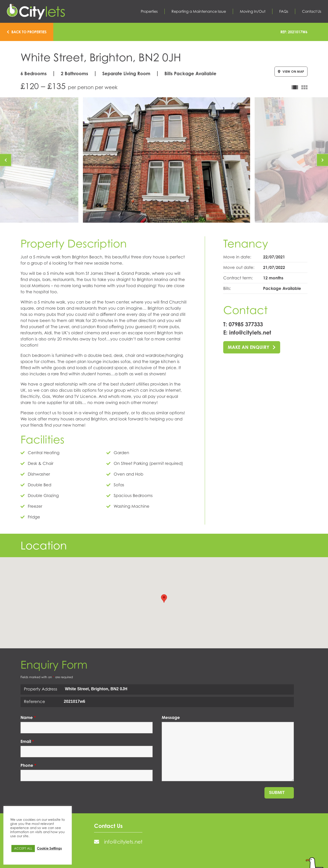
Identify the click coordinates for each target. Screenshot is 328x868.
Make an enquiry (252, 347)
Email (27, 741)
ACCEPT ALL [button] (23, 848)
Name (28, 717)
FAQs (284, 11)
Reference (35, 701)
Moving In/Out (253, 11)
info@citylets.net (250, 332)
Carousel (295, 87)
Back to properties (27, 32)
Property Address (41, 689)
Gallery (304, 87)
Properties (149, 11)
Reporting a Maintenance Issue (199, 11)
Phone (28, 765)
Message (171, 717)
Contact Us (312, 11)
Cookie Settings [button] (49, 848)
